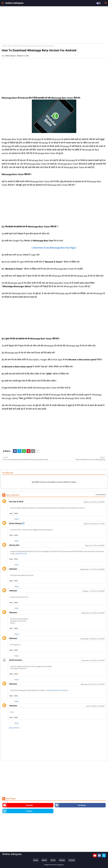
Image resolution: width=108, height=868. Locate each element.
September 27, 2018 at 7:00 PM (92, 569)
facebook (82, 805)
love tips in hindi (16, 501)
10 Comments (101, 495)
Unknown (13, 569)
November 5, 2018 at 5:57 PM (93, 660)
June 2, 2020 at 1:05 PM (95, 706)
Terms (53, 860)
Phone (10, 46)
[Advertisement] (54, 24)
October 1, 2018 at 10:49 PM (93, 591)
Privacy (62, 860)
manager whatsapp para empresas (57, 690)
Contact (72, 860)
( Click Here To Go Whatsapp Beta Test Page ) (54, 248)
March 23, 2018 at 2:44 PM (94, 502)
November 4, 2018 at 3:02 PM (93, 613)
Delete (16, 513)
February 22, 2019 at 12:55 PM (93, 684)
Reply (11, 513)
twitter (29, 811)
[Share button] (38, 451)
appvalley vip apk (21, 553)
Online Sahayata (14, 3)
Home (4, 46)
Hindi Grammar (16, 660)
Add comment (14, 728)
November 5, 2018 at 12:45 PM (92, 639)
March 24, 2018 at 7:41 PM (94, 524)
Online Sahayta (16, 523)
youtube (29, 805)
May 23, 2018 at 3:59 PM (95, 545)
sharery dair (14, 545)
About (44, 860)
